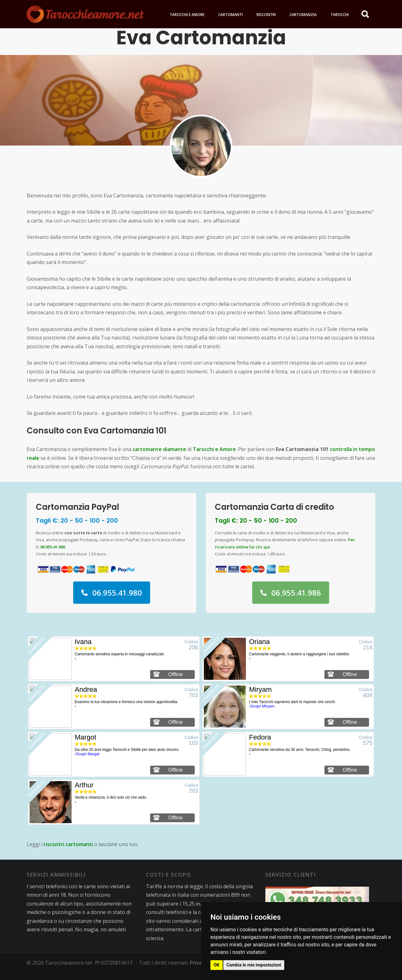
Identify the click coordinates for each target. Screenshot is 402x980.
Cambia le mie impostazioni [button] (254, 965)
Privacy (198, 971)
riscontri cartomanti (68, 852)
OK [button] (217, 965)
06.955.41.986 (291, 600)
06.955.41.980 (53, 555)
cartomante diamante (159, 457)
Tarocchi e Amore (214, 457)
